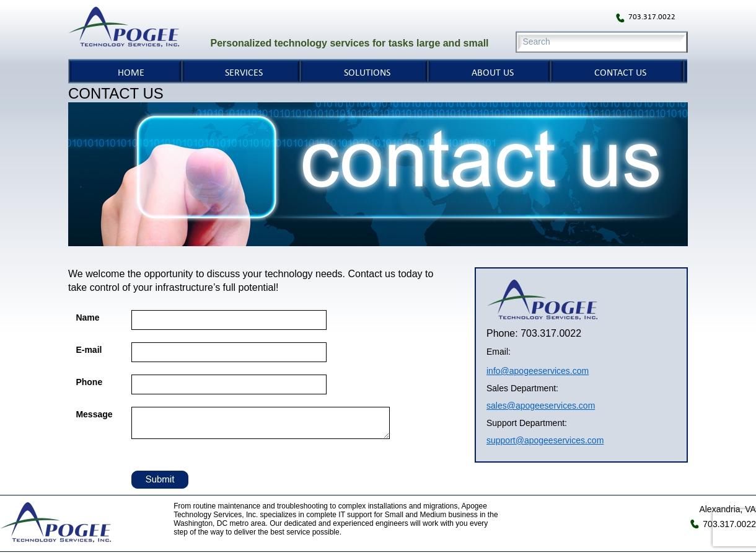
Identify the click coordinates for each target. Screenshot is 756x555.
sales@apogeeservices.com (541, 406)
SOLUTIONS (367, 72)
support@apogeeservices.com (545, 440)
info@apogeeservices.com (538, 371)
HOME (131, 72)
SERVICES (244, 72)
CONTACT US (620, 72)
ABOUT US (493, 72)
